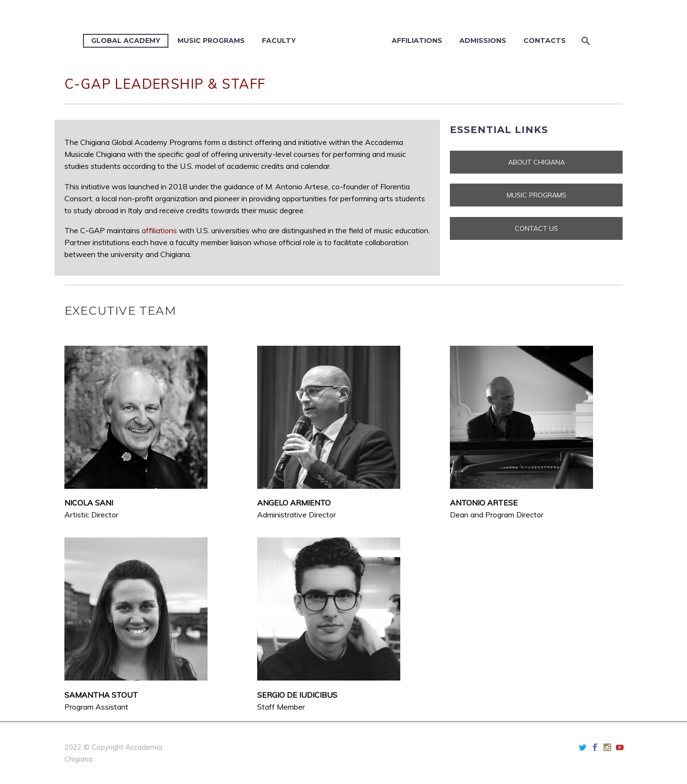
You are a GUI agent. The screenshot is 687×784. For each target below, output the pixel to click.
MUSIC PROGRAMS (536, 195)
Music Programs (211, 41)
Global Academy (126, 41)
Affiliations (417, 41)
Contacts (545, 41)
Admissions (483, 41)
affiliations (159, 230)
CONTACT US (536, 228)
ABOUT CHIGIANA (536, 162)
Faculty (279, 41)
